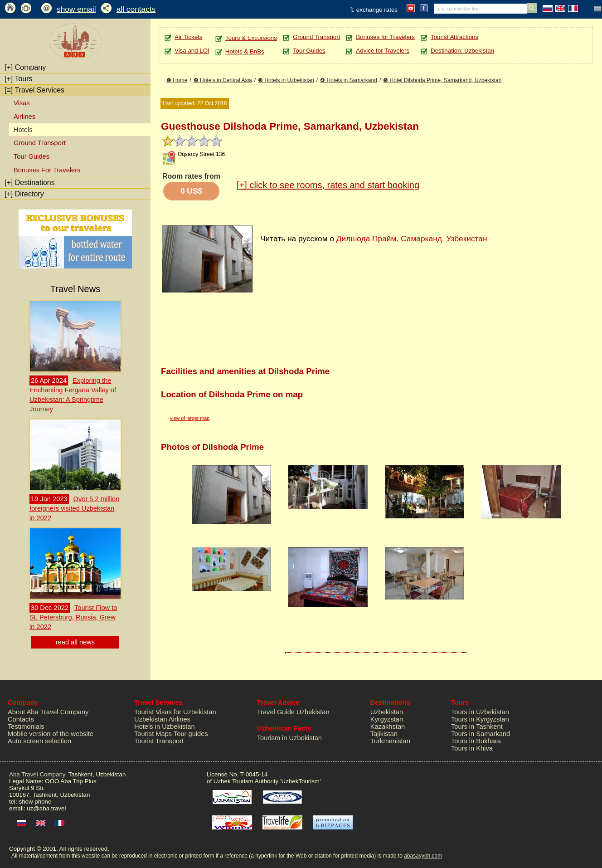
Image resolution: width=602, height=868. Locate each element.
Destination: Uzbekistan (462, 51)
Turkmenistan (390, 741)
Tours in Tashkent (477, 727)
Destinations (30, 183)
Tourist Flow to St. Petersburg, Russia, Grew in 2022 (73, 617)
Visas (22, 103)
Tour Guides (32, 156)
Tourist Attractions (454, 37)
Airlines (24, 117)
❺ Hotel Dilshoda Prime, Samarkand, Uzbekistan (442, 80)
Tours (19, 79)
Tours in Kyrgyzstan (480, 719)
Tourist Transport (159, 741)
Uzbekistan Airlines (162, 719)
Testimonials (26, 727)
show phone (35, 802)
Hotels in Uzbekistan (165, 727)
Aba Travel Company (37, 774)
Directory (24, 194)
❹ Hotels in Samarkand (349, 80)
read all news (75, 642)
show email (76, 9)
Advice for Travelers (383, 51)
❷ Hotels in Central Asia (223, 80)
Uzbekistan (387, 712)
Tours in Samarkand (481, 734)
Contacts (21, 719)
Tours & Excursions (251, 38)
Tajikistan (384, 734)
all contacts (136, 9)
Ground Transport (40, 143)
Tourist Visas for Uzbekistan (175, 712)
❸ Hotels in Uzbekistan (286, 80)
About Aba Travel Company (48, 712)
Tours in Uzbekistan (480, 712)
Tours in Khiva (472, 748)
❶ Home (177, 80)
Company (25, 67)
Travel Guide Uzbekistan (293, 712)
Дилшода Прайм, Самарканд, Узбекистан (412, 239)
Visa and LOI (192, 51)
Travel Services (34, 90)
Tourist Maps (153, 734)
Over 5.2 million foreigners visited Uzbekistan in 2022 (74, 508)
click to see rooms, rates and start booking (328, 185)
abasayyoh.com (423, 856)
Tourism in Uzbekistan (289, 738)
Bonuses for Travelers (385, 37)
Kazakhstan (388, 727)
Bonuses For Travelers (47, 170)
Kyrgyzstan (387, 719)
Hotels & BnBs (245, 51)
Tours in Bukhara (476, 741)
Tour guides (191, 734)
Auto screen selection (39, 741)
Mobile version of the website (51, 734)
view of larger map (190, 418)
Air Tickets (188, 37)
